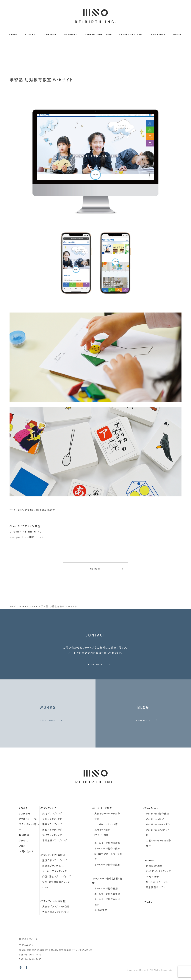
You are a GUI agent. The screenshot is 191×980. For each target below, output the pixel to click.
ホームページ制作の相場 (107, 905)
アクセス (24, 852)
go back (107, 569)
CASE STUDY (157, 35)
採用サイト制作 (102, 841)
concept (25, 825)
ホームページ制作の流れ (107, 876)
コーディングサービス (157, 893)
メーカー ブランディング (55, 882)
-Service (149, 872)
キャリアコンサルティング (158, 882)
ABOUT (13, 35)
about (23, 819)
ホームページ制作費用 (106, 900)
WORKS (177, 35)
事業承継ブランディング (55, 852)
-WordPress (151, 819)
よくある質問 (101, 921)
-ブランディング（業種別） (53, 866)
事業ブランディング (52, 836)
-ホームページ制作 (102, 819)
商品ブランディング (52, 841)
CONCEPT (31, 35)
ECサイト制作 (101, 846)
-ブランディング (48, 819)
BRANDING (71, 35)
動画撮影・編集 (154, 877)
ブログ (22, 857)
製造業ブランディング (54, 877)
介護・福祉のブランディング (57, 888)
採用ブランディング (52, 825)
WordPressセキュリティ (158, 836)
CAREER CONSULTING (98, 35)
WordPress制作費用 (157, 825)
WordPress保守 (155, 830)
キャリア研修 (152, 888)
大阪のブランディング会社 (56, 918)
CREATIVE (51, 35)
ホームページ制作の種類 (107, 854)
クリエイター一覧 (28, 830)
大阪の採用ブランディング (56, 923)
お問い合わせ (27, 863)
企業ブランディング (52, 830)
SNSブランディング (52, 846)
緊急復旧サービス (155, 899)
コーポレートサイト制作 (106, 836)
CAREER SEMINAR (131, 35)
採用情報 (24, 846)
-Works (148, 913)
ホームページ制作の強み (107, 860)
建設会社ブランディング (55, 872)
